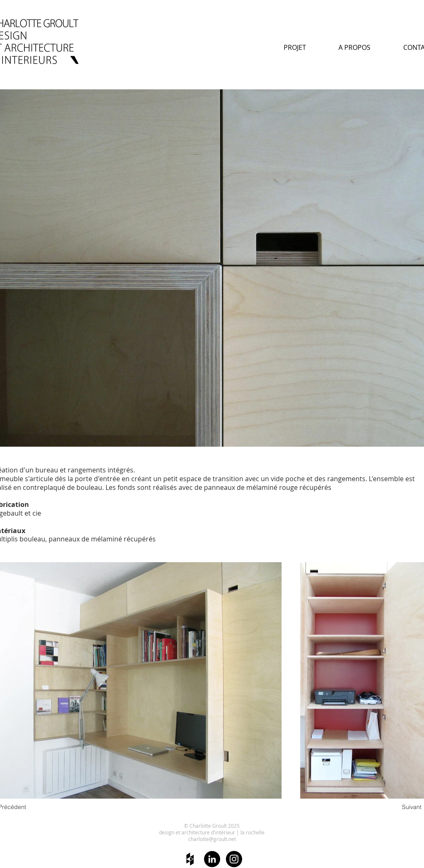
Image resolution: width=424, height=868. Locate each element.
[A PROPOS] (354, 48)
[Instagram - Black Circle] (234, 859)
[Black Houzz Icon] (190, 859)
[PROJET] (295, 48)
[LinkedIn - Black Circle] (212, 859)
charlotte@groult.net (212, 839)
